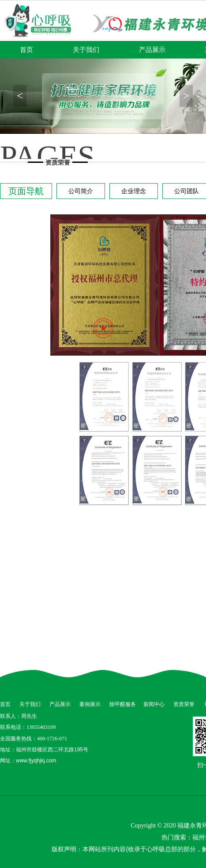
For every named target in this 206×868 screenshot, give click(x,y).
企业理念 (134, 191)
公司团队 (187, 191)
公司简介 (81, 191)
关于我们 (86, 50)
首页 (26, 50)
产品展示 (152, 50)
